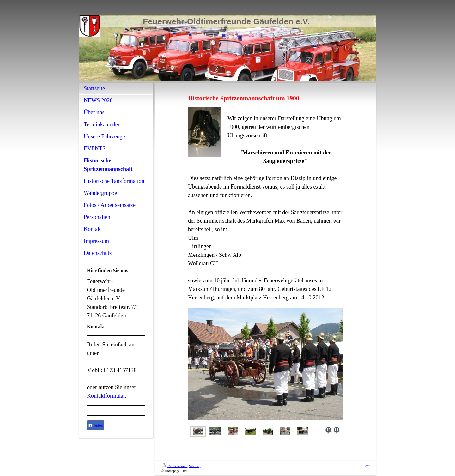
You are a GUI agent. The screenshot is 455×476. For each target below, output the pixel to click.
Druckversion (174, 466)
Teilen (96, 425)
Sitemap (195, 466)
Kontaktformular (106, 396)
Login (366, 465)
